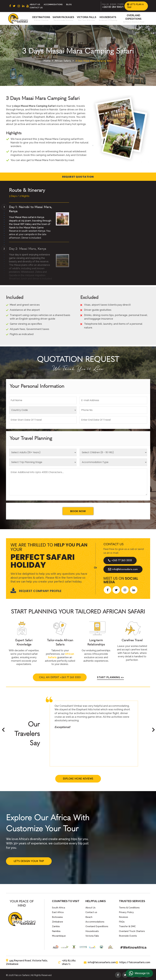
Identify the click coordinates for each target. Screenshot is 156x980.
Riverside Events (128, 936)
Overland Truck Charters (132, 931)
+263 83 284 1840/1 (113, 7)
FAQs (122, 922)
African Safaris (63, 61)
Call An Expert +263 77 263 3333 (60, 677)
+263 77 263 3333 (120, 560)
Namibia (56, 931)
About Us (35, 4)
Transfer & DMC (127, 926)
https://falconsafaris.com (133, 962)
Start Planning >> (110, 677)
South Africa (58, 908)
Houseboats (108, 17)
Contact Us (36, 8)
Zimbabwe (58, 922)
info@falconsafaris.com (123, 569)
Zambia (56, 926)
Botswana (57, 917)
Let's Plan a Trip (135, 6)
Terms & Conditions (129, 908)
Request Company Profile (36, 591)
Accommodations (53, 4)
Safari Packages (63, 17)
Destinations (41, 17)
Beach (89, 917)
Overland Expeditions (97, 926)
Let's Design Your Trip (29, 861)
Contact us (91, 912)
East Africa (58, 912)
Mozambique (59, 936)
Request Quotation (78, 177)
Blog (69, 4)
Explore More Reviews (78, 779)
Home (47, 61)
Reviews (123, 917)
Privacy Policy (126, 912)
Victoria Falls (87, 17)
